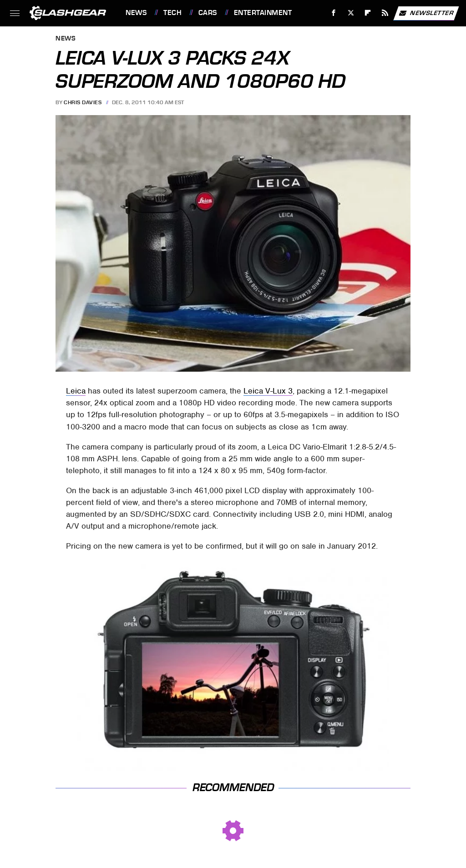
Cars (208, 13)
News (136, 13)
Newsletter (426, 13)
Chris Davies (83, 102)
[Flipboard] (368, 13)
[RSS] (385, 13)
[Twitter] (351, 13)
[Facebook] (334, 13)
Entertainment (263, 13)
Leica (76, 391)
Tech (172, 13)
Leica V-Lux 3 (268, 391)
